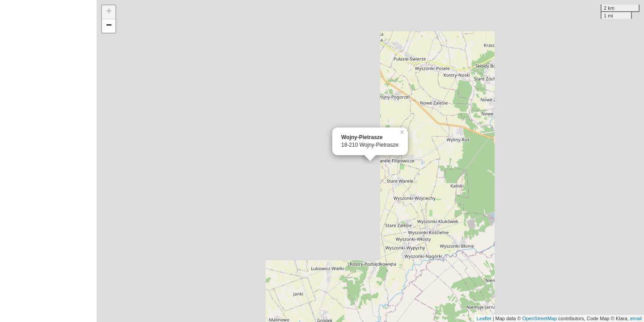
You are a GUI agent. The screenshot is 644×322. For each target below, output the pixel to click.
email (636, 318)
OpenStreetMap (540, 318)
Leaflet (484, 318)
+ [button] (109, 12)
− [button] (109, 26)
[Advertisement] (48, 161)
